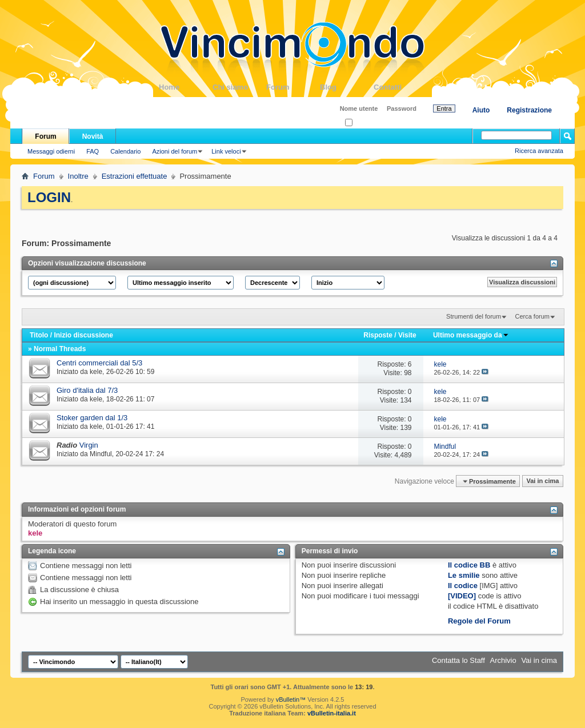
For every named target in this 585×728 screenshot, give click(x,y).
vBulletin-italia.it (332, 713)
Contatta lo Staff (458, 660)
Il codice (463, 586)
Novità (93, 136)
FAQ (93, 151)
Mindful (101, 454)
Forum (293, 87)
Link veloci (226, 151)
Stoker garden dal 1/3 (92, 418)
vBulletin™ (291, 699)
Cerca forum (532, 316)
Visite (407, 335)
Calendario (125, 151)
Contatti (400, 87)
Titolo (39, 335)
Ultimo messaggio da (471, 335)
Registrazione (529, 110)
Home (186, 87)
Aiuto (481, 110)
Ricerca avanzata (539, 151)
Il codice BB (469, 565)
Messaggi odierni (51, 151)
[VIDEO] (462, 596)
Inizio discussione (83, 335)
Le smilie (464, 575)
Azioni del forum (175, 151)
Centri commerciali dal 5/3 (99, 363)
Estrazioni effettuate (135, 176)
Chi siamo (239, 87)
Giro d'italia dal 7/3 (87, 390)
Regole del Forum (479, 621)
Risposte (378, 335)
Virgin (89, 445)
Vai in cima (542, 481)
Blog (347, 87)
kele (96, 372)
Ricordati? (362, 123)
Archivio (503, 660)
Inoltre (78, 176)
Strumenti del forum (474, 316)
